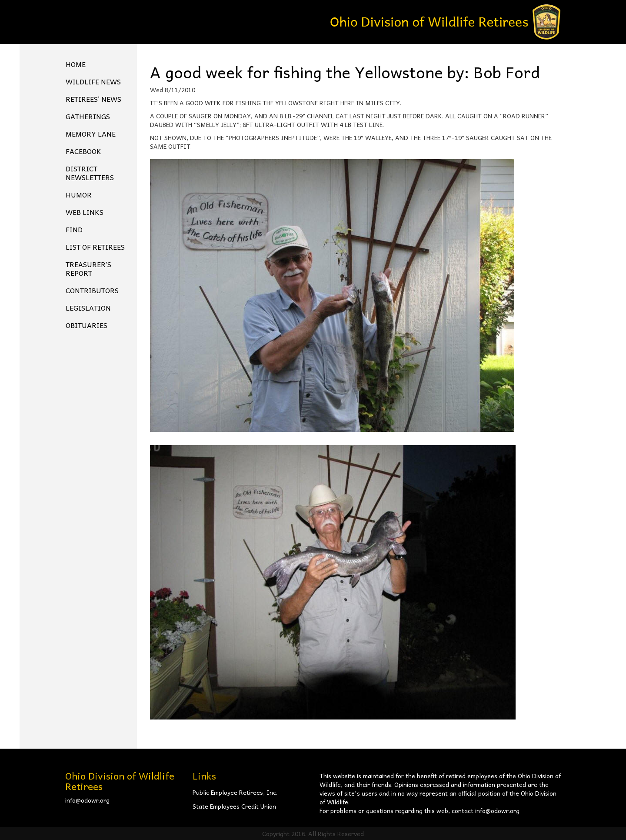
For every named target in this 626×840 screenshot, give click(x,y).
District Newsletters (90, 173)
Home (76, 64)
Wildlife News (93, 81)
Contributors (92, 290)
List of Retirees (95, 247)
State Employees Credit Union (234, 806)
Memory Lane (91, 134)
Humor (79, 194)
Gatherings (88, 116)
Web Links (85, 212)
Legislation (88, 308)
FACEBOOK (83, 151)
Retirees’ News (93, 99)
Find (74, 229)
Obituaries (87, 325)
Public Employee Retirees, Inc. (235, 792)
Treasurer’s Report (88, 268)
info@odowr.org (87, 800)
